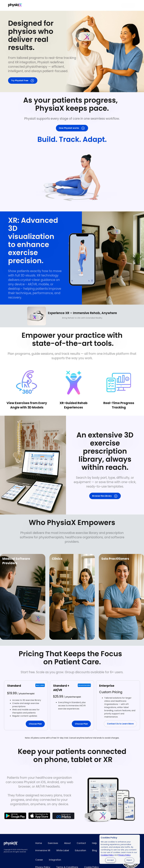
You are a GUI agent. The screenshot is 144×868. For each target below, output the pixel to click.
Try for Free (128, 5)
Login (117, 5)
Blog (95, 850)
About (67, 843)
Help (94, 843)
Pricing (41, 5)
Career (39, 860)
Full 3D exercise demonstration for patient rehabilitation (72, 175)
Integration (55, 860)
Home (39, 843)
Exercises (30, 5)
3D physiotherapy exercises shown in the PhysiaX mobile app (82, 258)
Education (81, 850)
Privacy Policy (124, 855)
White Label (71, 5)
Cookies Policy (107, 855)
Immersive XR (55, 5)
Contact (81, 843)
